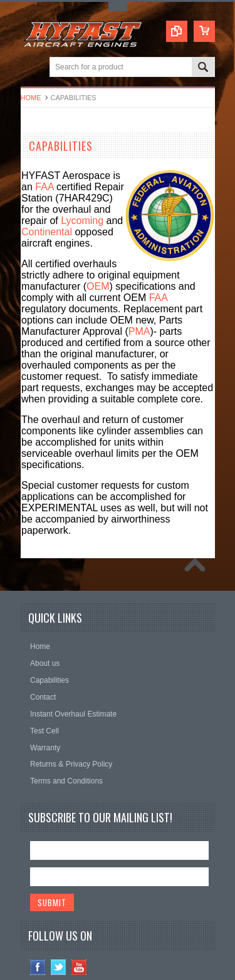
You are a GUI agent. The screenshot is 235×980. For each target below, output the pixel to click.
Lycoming (82, 221)
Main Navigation (32, 68)
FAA (44, 187)
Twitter (59, 967)
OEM (98, 286)
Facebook (38, 967)
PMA (139, 331)
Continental (47, 232)
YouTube (79, 967)
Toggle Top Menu (118, 7)
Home (31, 98)
